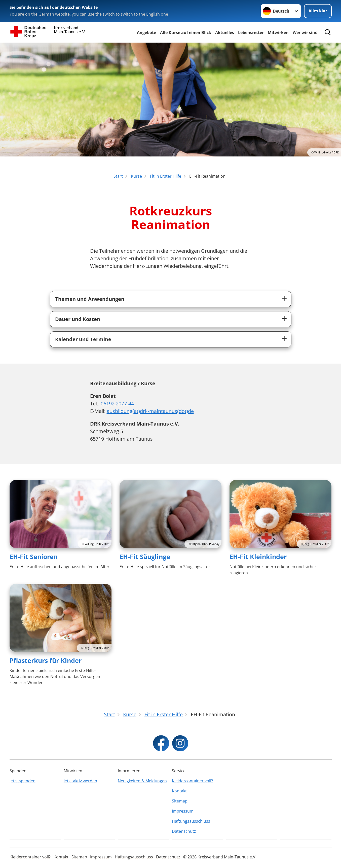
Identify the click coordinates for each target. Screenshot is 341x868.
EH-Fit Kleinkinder (258, 557)
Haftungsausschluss (191, 821)
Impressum (183, 811)
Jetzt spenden (23, 781)
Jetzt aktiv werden (80, 781)
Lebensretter (251, 33)
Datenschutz (184, 831)
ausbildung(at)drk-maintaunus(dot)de (150, 411)
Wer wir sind (305, 33)
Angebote (146, 33)
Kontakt (179, 791)
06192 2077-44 (117, 404)
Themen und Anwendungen (90, 299)
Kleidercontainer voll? (192, 781)
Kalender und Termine (83, 339)
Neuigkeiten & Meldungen (142, 781)
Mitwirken (278, 33)
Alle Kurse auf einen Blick (186, 33)
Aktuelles (225, 33)
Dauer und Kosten (78, 319)
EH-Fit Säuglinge (145, 557)
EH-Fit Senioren (34, 557)
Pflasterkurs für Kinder (46, 660)
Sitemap (180, 801)
